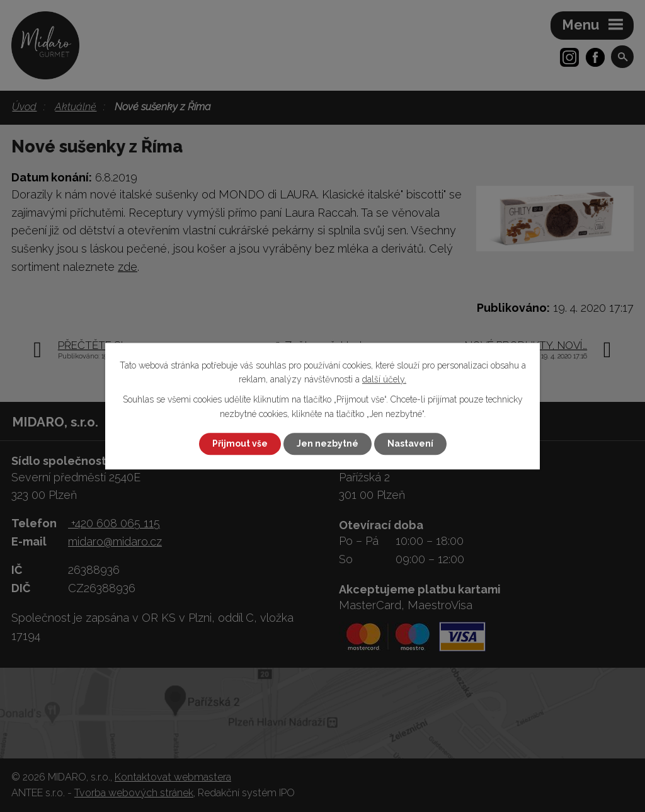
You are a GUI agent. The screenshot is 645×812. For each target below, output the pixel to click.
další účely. (384, 379)
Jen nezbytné (328, 443)
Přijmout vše (240, 443)
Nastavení (410, 443)
